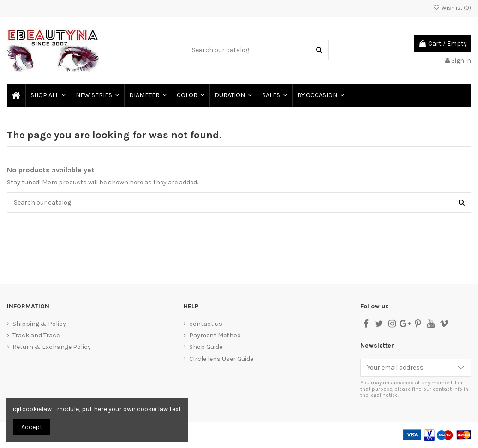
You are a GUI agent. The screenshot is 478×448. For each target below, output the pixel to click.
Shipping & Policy (39, 324)
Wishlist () (452, 8)
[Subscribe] (461, 368)
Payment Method (215, 335)
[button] (147, 95)
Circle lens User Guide (221, 359)
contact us (206, 324)
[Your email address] (406, 368)
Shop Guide (206, 347)
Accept (32, 427)
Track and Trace (36, 335)
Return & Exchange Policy (52, 347)
